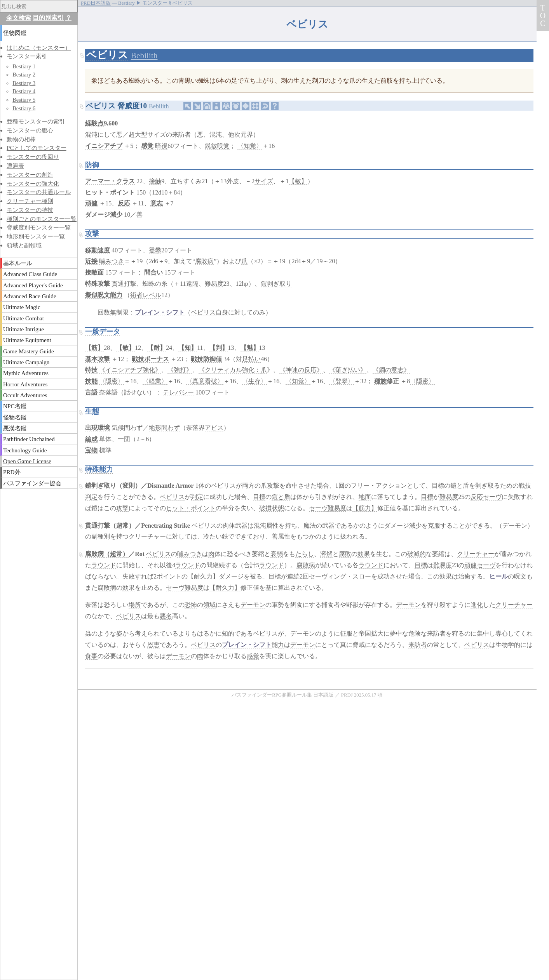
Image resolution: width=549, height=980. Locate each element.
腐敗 (345, 554)
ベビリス (107, 55)
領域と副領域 (24, 245)
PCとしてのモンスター (37, 148)
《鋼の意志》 (391, 370)
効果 (364, 554)
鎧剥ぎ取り (276, 284)
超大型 (138, 135)
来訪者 (181, 135)
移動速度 (98, 250)
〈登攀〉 (342, 381)
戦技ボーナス (150, 359)
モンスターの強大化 (33, 183)
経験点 (94, 123)
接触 (155, 181)
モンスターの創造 (30, 175)
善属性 (281, 536)
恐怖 (191, 605)
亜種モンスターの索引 (36, 121)
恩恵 (153, 645)
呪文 (520, 576)
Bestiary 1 (24, 66)
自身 (222, 312)
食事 (91, 656)
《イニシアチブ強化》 (130, 370)
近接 (91, 261)
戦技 (525, 486)
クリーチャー (147, 536)
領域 (209, 605)
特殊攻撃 (98, 284)
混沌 (216, 135)
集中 (483, 633)
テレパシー (178, 392)
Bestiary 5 (24, 100)
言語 (91, 392)
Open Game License (27, 461)
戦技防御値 (206, 359)
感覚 (147, 146)
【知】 (188, 348)
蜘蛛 (135, 81)
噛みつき (112, 261)
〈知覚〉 (250, 146)
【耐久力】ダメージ (216, 576)
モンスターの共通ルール (39, 192)
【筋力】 (365, 508)
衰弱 (277, 554)
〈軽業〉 (155, 381)
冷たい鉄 (216, 536)
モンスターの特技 (30, 210)
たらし (305, 554)
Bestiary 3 (24, 83)
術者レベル (146, 295)
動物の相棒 (21, 139)
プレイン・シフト (160, 312)
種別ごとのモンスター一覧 (42, 219)
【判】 (219, 348)
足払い (251, 359)
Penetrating (157, 526)
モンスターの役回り (33, 157)
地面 (365, 497)
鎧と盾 (460, 486)
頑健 (91, 203)
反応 (124, 203)
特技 (91, 370)
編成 (91, 439)
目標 (438, 486)
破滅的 (417, 554)
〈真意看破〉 (205, 381)
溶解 (326, 554)
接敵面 (94, 272)
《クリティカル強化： (230, 370)
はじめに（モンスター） (39, 48)
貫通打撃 (124, 284)
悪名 (166, 616)
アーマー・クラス (110, 181)
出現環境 (98, 428)
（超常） (122, 526)
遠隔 (192, 284)
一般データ (103, 332)
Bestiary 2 (24, 75)
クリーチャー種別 (30, 201)
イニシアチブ (104, 146)
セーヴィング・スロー (340, 576)
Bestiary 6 (24, 108)
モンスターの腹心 (30, 130)
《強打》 (180, 370)
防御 (92, 165)
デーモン (253, 605)
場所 (135, 605)
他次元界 (241, 135)
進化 (477, 605)
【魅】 (250, 348)
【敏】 (298, 181)
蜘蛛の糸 (155, 284)
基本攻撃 (98, 359)
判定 (91, 497)
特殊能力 (99, 469)
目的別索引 (48, 18)
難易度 (214, 284)
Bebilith (144, 56)
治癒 (464, 576)
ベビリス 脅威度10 (116, 106)
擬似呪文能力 (104, 295)
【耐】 (157, 348)
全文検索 (19, 18)
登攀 (155, 250)
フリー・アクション (379, 486)
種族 (380, 381)
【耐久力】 (225, 588)
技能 (91, 381)
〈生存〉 (254, 381)
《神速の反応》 (301, 370)
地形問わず (164, 428)
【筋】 (94, 348)
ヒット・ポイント (110, 192)
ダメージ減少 (104, 215)
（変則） (129, 486)
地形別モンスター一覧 (36, 236)
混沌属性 (266, 526)
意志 (157, 203)
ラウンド (104, 565)
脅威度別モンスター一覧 (39, 227)
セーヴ (492, 497)
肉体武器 (235, 526)
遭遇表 (15, 166)
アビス (214, 428)
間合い (153, 272)
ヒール (498, 576)
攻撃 (92, 234)
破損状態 (272, 508)
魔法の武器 (319, 526)
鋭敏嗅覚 (217, 146)
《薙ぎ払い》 (348, 370)
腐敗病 (204, 261)
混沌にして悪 (104, 135)
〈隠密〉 (112, 381)
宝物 (91, 450)
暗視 (161, 146)
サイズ (157, 135)
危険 (415, 633)
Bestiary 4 (24, 91)
